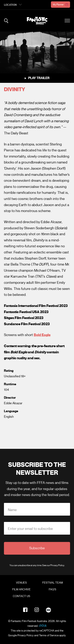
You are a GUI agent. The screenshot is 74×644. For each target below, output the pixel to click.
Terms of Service (49, 635)
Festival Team (53, 583)
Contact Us (22, 596)
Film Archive (21, 590)
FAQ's (52, 590)
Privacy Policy (57, 565)
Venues (21, 583)
